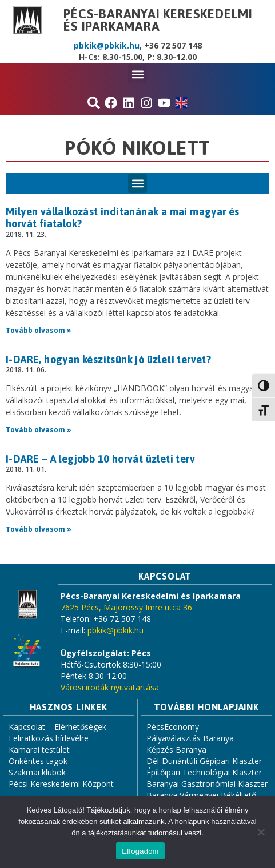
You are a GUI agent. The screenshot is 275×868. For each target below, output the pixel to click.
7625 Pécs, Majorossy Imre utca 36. (127, 607)
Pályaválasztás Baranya (190, 738)
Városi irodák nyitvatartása (110, 687)
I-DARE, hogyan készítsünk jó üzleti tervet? (108, 359)
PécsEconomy (173, 727)
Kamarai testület (39, 750)
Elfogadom (140, 851)
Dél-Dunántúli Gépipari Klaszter (204, 761)
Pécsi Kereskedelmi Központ (61, 784)
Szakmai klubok (37, 772)
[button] (137, 74)
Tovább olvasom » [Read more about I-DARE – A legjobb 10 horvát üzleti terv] (39, 529)
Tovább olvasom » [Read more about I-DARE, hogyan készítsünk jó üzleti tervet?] (39, 430)
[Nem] (261, 832)
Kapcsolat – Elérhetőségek (57, 727)
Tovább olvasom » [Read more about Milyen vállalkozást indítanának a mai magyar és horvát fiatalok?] (39, 330)
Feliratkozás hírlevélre (49, 738)
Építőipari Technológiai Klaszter (204, 772)
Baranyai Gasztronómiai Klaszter (207, 784)
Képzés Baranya (176, 750)
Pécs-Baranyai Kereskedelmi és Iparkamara (158, 20)
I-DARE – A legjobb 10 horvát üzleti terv (100, 459)
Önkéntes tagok (38, 761)
